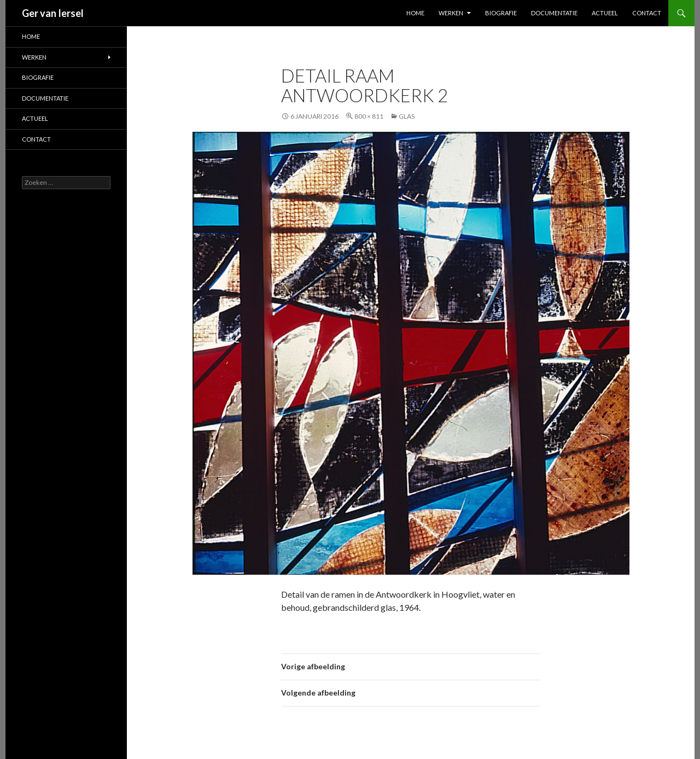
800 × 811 (369, 116)
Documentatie (554, 13)
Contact (647, 13)
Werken (451, 13)
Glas (407, 116)
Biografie (501, 13)
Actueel (605, 13)
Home (415, 13)
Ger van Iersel (53, 13)
